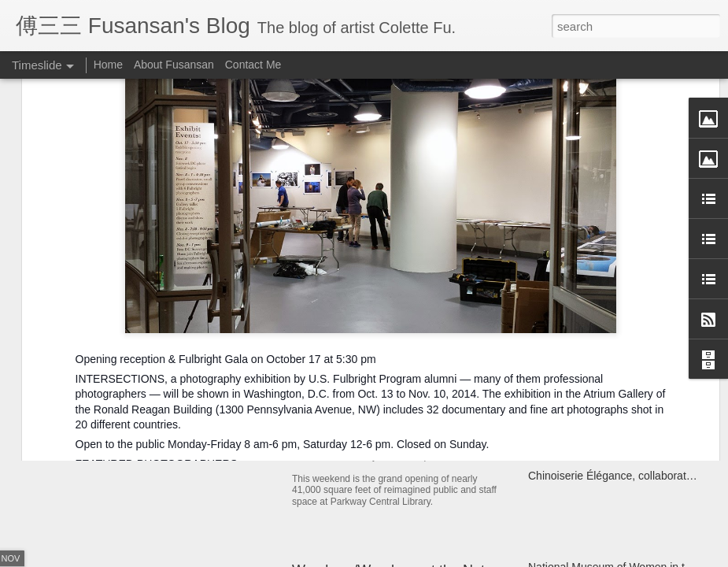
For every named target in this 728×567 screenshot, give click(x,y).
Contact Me (253, 65)
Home (108, 65)
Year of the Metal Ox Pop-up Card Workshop (219, 366)
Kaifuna (547, 365)
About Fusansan (174, 65)
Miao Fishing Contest (580, 393)
